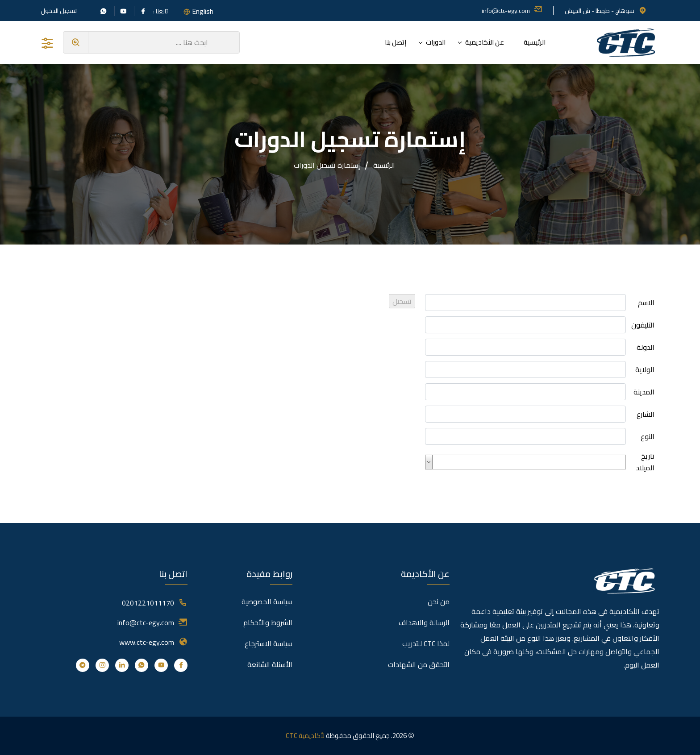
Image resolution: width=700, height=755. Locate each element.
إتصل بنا (396, 42)
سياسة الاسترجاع (269, 643)
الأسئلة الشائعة (270, 664)
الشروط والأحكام (268, 622)
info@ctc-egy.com (512, 11)
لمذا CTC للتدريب (426, 643)
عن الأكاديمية (485, 42)
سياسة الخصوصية (267, 602)
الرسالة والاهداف (424, 622)
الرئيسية (535, 42)
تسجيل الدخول (59, 11)
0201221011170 (148, 603)
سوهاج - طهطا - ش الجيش (606, 11)
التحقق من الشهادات (419, 664)
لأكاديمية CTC (305, 736)
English (203, 11)
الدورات (436, 42)
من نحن (439, 602)
